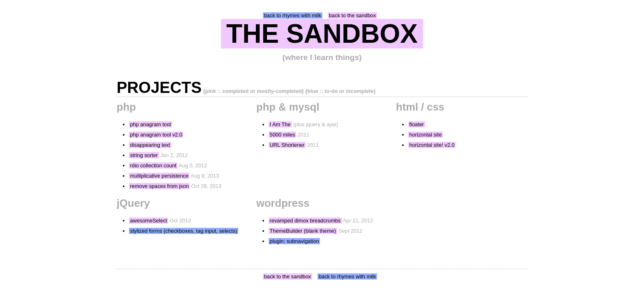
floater (417, 124)
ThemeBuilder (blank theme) (303, 231)
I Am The (280, 124)
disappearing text (150, 145)
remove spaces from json (160, 186)
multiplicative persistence (159, 176)
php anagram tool (151, 124)
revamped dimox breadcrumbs (305, 221)
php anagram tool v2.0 (156, 135)
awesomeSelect (149, 221)
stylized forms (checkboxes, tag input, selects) (184, 231)
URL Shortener (287, 145)
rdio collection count (153, 165)
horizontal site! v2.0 (432, 145)
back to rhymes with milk (293, 15)
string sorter (144, 155)
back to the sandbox (353, 15)
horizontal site (426, 135)
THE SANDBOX (322, 34)
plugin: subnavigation (294, 241)
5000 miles (283, 135)
